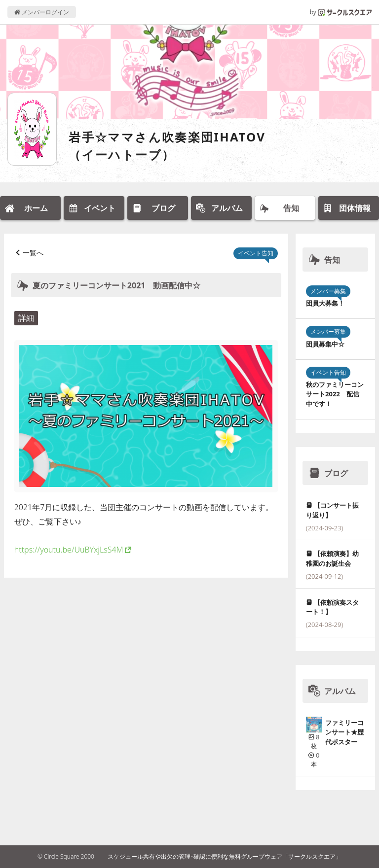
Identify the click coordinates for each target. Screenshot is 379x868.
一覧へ (33, 253)
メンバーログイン (42, 12)
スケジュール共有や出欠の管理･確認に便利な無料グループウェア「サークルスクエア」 (225, 856)
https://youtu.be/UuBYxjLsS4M (69, 550)
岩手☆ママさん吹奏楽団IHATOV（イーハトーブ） (167, 146)
